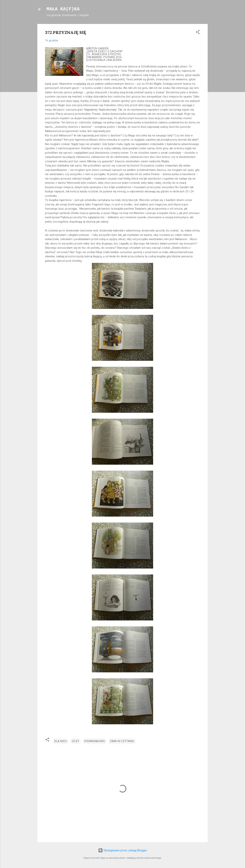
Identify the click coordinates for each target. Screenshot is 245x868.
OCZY (76, 741)
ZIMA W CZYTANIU (122, 741)
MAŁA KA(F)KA (63, 9)
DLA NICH (61, 741)
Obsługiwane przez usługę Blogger (123, 850)
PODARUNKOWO (95, 741)
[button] (198, 33)
